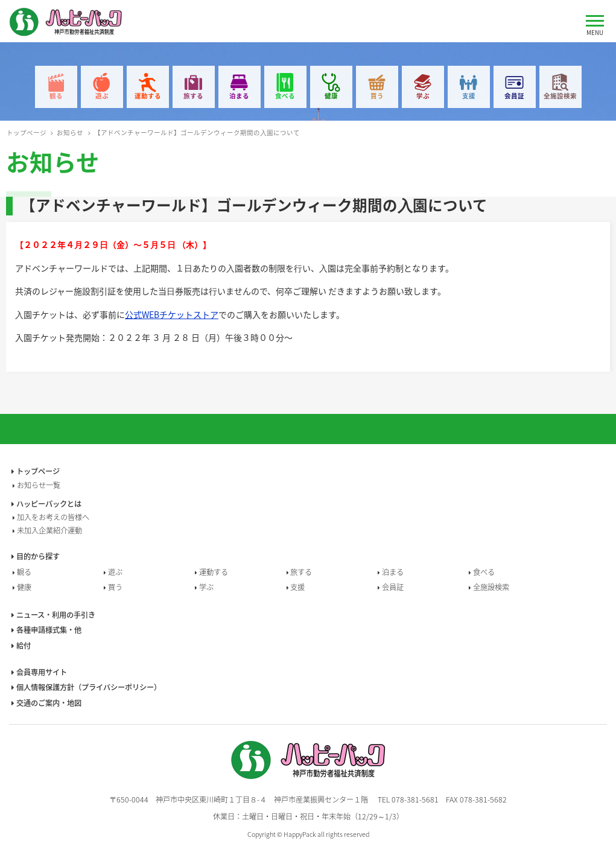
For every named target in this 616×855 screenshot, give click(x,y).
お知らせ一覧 (39, 485)
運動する (148, 96)
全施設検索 (560, 96)
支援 (469, 96)
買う (377, 96)
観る (56, 96)
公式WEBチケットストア (172, 314)
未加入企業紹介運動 (49, 530)
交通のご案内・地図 (49, 703)
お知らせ (70, 132)
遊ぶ (102, 96)
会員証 (514, 96)
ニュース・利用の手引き (56, 615)
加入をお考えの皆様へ (53, 517)
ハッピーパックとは (49, 504)
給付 (24, 646)
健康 (331, 96)
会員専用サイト (42, 672)
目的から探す (38, 556)
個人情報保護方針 (89, 687)
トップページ (27, 132)
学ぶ (423, 96)
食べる (285, 96)
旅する (193, 96)
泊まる (239, 96)
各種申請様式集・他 (49, 630)
